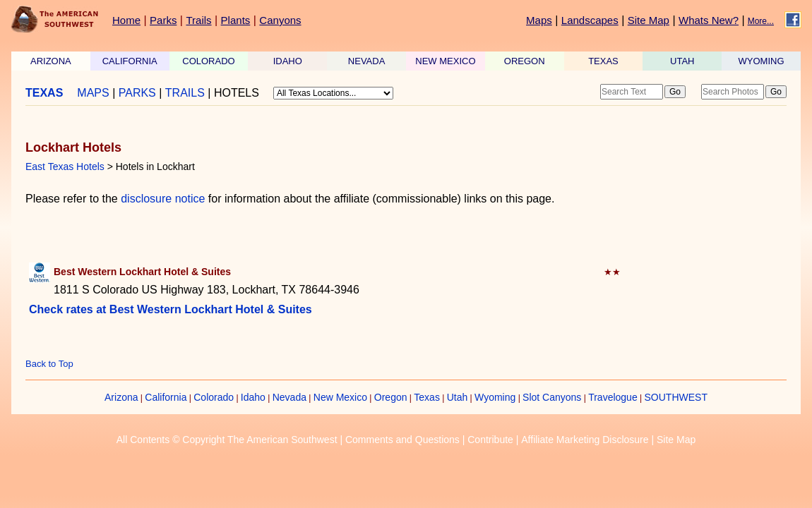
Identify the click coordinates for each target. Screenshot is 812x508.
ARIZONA (51, 61)
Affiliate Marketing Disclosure (585, 440)
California (166, 397)
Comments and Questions (402, 440)
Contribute (490, 440)
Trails (198, 20)
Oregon (391, 397)
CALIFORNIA (130, 61)
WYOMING (762, 61)
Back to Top (49, 364)
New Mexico (340, 397)
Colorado (214, 397)
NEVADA (367, 61)
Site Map (649, 20)
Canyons (280, 20)
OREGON (525, 61)
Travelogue (613, 397)
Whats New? (709, 20)
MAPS (93, 93)
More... (761, 21)
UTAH (682, 61)
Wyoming (495, 397)
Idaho (253, 397)
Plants (236, 20)
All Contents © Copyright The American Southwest (227, 440)
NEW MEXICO (445, 61)
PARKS (137, 93)
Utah (458, 397)
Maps (539, 20)
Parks (163, 20)
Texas (427, 397)
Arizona (121, 397)
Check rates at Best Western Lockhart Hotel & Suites (171, 309)
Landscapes (590, 20)
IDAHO (288, 61)
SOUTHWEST (676, 397)
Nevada (289, 397)
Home (126, 20)
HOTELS (237, 93)
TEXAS (603, 61)
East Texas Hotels (65, 167)
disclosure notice (163, 199)
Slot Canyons (552, 397)
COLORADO (208, 61)
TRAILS (185, 93)
